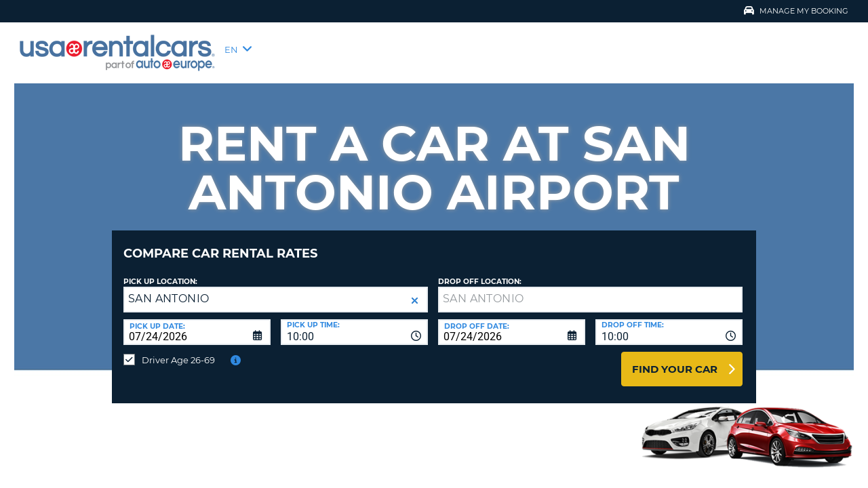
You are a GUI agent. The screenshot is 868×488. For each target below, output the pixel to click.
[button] (415, 290)
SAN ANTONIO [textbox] (169, 288)
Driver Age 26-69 (178, 350)
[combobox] (354, 322)
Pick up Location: (160, 271)
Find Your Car (675, 359)
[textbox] (590, 289)
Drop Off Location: (480, 271)
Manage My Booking (796, 11)
